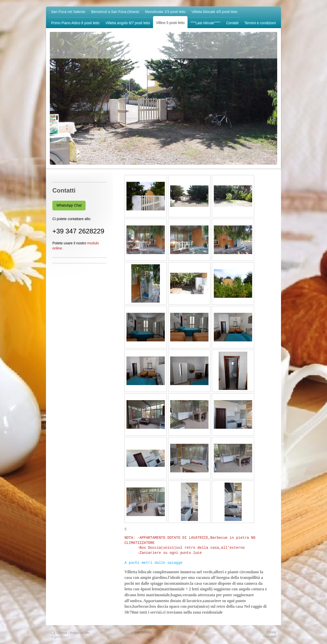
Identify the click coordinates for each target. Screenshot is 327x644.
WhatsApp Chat (69, 205)
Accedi (271, 632)
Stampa (60, 633)
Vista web (269, 636)
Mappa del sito (80, 633)
